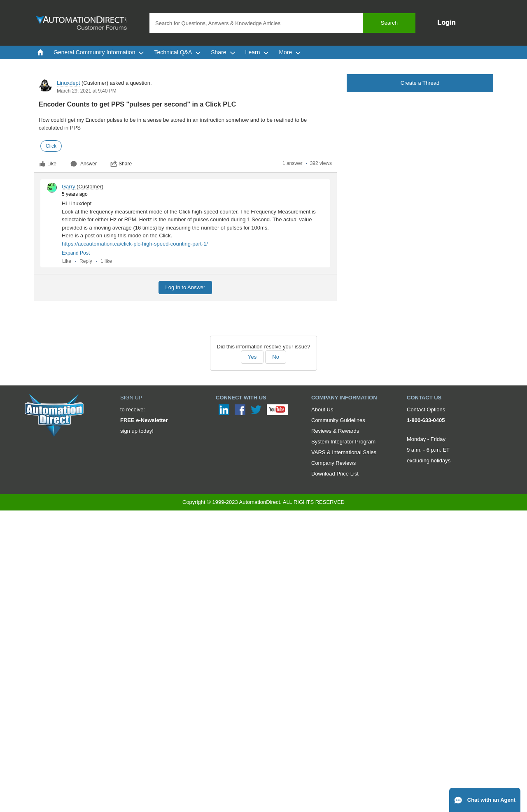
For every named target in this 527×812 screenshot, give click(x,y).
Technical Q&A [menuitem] (177, 52)
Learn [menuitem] (257, 52)
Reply (86, 261)
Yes (252, 357)
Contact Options (426, 409)
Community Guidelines (338, 420)
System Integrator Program (343, 442)
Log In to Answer (185, 287)
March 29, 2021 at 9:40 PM (87, 91)
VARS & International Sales (344, 452)
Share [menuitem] (223, 52)
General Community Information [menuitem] (99, 52)
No (276, 357)
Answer (84, 164)
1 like (106, 261)
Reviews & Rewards (335, 431)
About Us (322, 409)
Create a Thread (420, 83)
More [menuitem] (290, 52)
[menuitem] (40, 52)
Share (121, 164)
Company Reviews (333, 463)
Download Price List (335, 474)
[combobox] (282, 23)
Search (389, 23)
